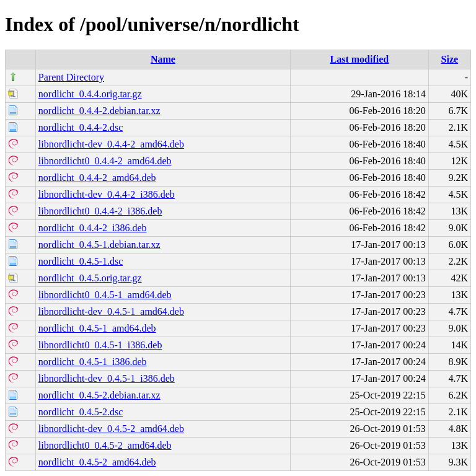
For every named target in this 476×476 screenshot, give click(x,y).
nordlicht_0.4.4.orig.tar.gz (90, 94)
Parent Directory (71, 77)
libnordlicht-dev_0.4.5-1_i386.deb (107, 378)
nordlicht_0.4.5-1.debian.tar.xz (99, 245)
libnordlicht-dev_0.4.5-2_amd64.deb (111, 429)
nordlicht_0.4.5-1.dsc (81, 261)
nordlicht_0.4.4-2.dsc (81, 127)
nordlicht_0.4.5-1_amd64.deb (97, 328)
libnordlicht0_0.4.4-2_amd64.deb (105, 161)
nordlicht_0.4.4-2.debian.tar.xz (99, 111)
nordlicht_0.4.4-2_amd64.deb (97, 178)
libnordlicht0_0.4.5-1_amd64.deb (105, 295)
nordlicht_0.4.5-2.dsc (81, 412)
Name (163, 59)
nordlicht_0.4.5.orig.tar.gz (90, 278)
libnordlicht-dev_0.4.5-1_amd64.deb (111, 311)
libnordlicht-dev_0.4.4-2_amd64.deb (111, 144)
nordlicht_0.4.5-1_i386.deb (93, 362)
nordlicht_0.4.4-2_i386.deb (93, 228)
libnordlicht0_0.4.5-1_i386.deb (100, 345)
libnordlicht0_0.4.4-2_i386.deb (100, 211)
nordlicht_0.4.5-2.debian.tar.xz (99, 395)
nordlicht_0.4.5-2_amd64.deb (97, 462)
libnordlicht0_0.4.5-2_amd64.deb (105, 445)
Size (450, 59)
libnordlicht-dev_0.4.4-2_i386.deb (107, 194)
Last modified (360, 59)
